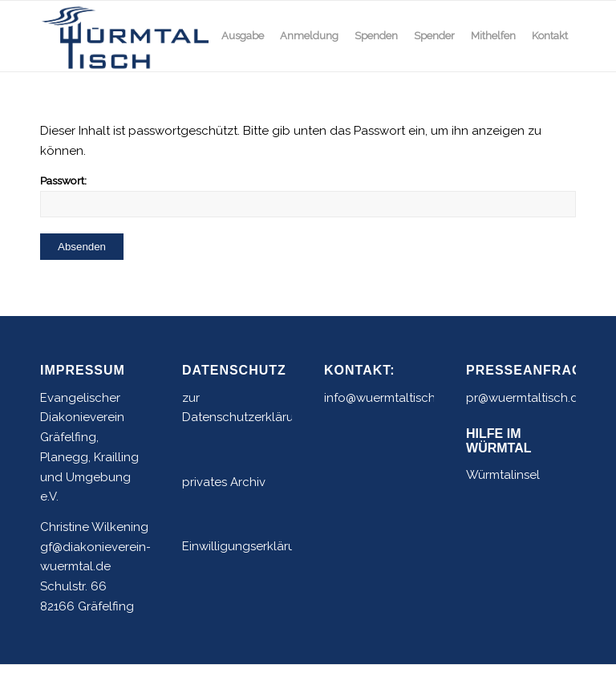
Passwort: (308, 196)
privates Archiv (224, 482)
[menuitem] (243, 36)
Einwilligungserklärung (246, 546)
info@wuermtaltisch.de (389, 398)
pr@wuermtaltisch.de (526, 398)
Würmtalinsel (503, 475)
